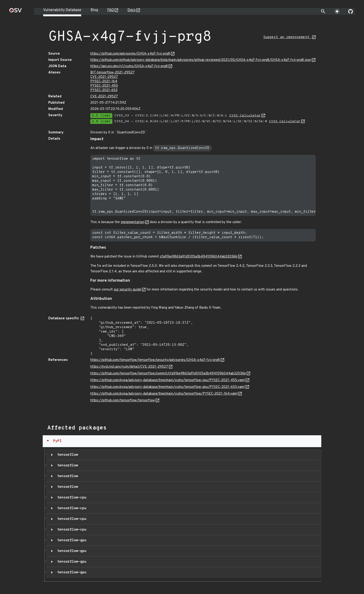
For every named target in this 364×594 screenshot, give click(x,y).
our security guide (127, 290)
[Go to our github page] (351, 11)
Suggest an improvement (287, 37)
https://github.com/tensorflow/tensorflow (123, 401)
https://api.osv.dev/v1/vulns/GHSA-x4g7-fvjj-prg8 (129, 66)
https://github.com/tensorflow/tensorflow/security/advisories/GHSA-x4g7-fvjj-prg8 (155, 360)
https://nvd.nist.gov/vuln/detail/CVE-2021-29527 (129, 367)
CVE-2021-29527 (104, 77)
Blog (94, 10)
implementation (133, 222)
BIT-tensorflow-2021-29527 (112, 73)
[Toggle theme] (337, 11)
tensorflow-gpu (71, 540)
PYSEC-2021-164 (104, 81)
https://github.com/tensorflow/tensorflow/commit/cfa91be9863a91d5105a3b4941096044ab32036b (168, 374)
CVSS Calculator (245, 116)
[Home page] (16, 12)
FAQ (110, 10)
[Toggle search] (323, 11)
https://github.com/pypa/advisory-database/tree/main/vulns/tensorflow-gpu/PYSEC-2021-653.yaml (167, 387)
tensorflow (67, 455)
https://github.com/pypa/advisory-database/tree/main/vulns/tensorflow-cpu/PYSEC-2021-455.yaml (168, 380)
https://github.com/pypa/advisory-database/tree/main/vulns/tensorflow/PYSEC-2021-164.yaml (164, 394)
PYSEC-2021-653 (104, 90)
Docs (132, 10)
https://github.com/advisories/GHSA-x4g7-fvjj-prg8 (130, 54)
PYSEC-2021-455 (104, 86)
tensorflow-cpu (71, 498)
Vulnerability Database (62, 10)
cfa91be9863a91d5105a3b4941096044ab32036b (199, 257)
